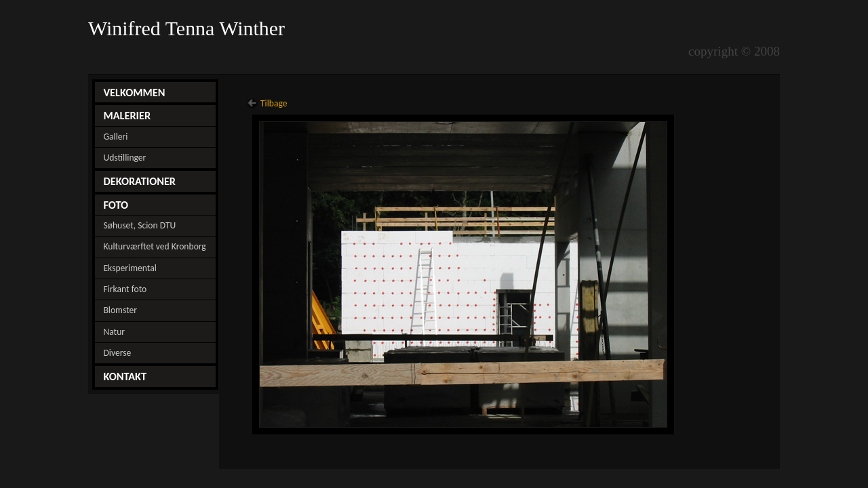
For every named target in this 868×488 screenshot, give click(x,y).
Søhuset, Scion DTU (139, 225)
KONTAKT (125, 376)
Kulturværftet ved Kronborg (154, 246)
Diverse (117, 353)
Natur (114, 332)
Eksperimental (130, 268)
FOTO (116, 205)
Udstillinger (124, 158)
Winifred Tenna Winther (189, 28)
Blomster (120, 310)
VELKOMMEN (134, 92)
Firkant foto (125, 289)
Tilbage (274, 103)
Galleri (115, 137)
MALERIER (127, 115)
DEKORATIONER (139, 181)
